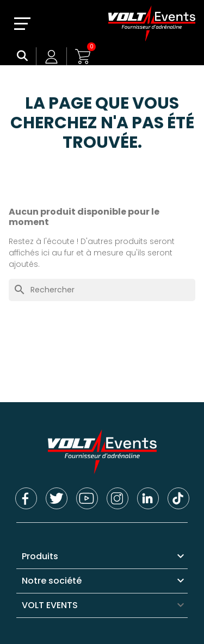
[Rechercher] (102, 290)
